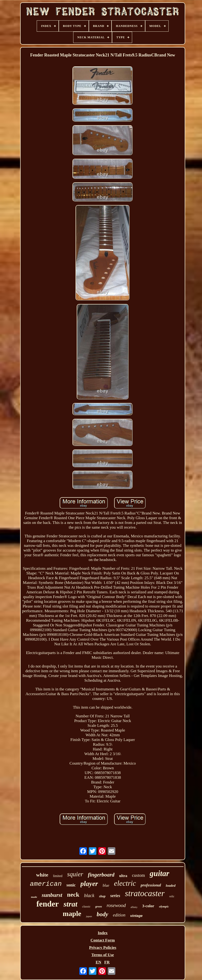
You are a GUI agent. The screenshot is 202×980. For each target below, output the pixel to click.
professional (151, 885)
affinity (134, 907)
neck (73, 895)
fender (48, 904)
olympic (164, 906)
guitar (159, 873)
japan (89, 916)
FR (107, 962)
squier (75, 874)
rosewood (116, 905)
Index (103, 933)
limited (58, 876)
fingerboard (101, 875)
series (115, 896)
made (34, 897)
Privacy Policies (103, 948)
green (99, 907)
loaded (171, 886)
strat (70, 904)
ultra (123, 876)
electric (125, 883)
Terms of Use (103, 955)
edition (119, 915)
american (46, 884)
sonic (71, 885)
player (89, 884)
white (42, 875)
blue (106, 885)
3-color (148, 906)
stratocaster (145, 893)
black (89, 895)
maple (72, 914)
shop (102, 896)
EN (99, 962)
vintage (137, 916)
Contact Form (103, 940)
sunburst (52, 895)
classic (86, 906)
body (102, 914)
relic (172, 896)
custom (138, 875)
